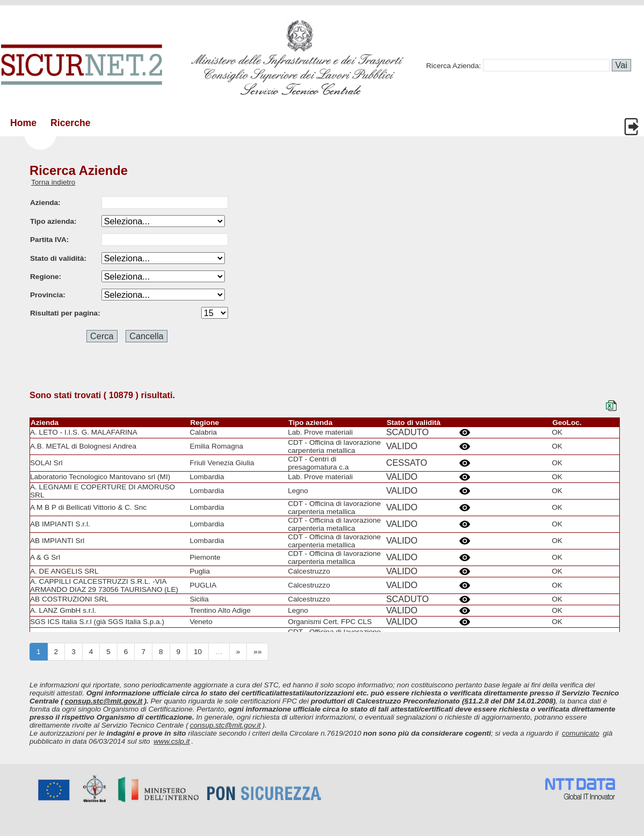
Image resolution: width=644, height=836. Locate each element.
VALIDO (402, 446)
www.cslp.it (171, 741)
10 (198, 652)
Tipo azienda (310, 423)
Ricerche (71, 123)
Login (633, 127)
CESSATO (406, 463)
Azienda (45, 423)
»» (257, 652)
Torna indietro (53, 182)
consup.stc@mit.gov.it (104, 701)
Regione (204, 423)
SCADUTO (407, 432)
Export (613, 406)
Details (466, 432)
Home (23, 123)
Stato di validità (413, 423)
